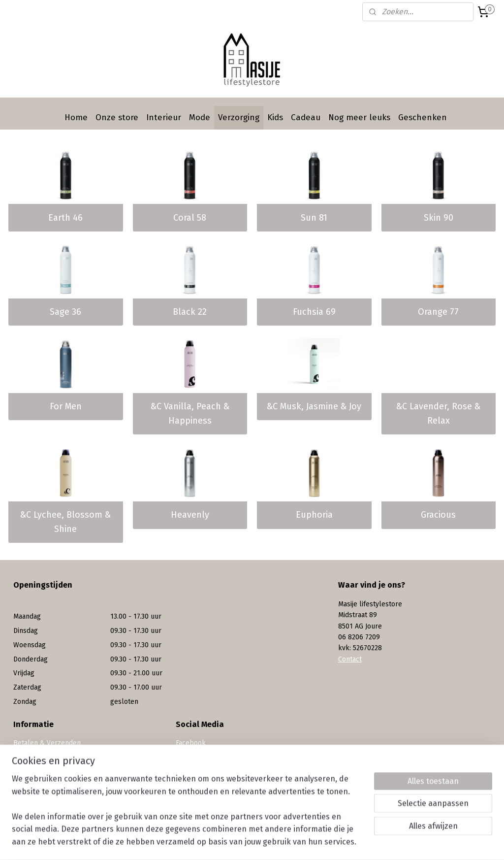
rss (246, 842)
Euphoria (314, 515)
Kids (275, 117)
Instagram (192, 754)
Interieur (164, 117)
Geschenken (423, 117)
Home (76, 117)
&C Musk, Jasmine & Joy (314, 406)
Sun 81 (314, 218)
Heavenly (190, 515)
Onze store (117, 117)
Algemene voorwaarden (51, 765)
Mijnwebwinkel (362, 842)
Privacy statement (42, 776)
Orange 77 (438, 312)
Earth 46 (65, 218)
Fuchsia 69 (314, 312)
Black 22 (190, 312)
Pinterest (190, 765)
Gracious (438, 515)
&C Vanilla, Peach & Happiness (190, 413)
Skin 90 (439, 218)
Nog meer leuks (359, 117)
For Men (66, 406)
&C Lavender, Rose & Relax (438, 413)
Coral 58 (190, 218)
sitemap (227, 842)
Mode (200, 117)
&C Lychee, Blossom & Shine (65, 522)
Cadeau (306, 117)
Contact (350, 659)
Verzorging (239, 117)
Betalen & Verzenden (47, 743)
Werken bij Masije (41, 787)
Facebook (191, 743)
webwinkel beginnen (281, 842)
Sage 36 (65, 312)
